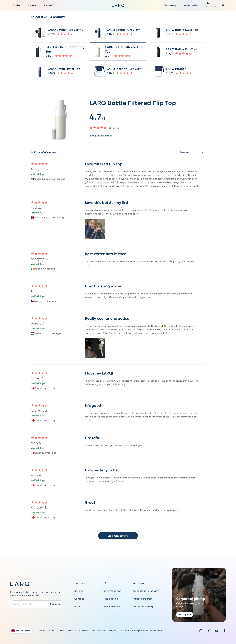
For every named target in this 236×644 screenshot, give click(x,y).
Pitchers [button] (32, 5)
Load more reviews (118, 536)
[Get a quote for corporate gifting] (199, 595)
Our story (80, 583)
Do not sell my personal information (142, 631)
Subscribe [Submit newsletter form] (56, 604)
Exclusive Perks (112, 607)
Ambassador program (145, 591)
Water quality (191, 5)
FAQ (106, 583)
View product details (101, 136)
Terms (61, 631)
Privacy (72, 631)
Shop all (48, 5)
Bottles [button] (16, 5)
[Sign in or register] (214, 5)
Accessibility (99, 631)
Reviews (79, 591)
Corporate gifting (143, 607)
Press (77, 607)
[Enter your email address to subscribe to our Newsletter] (37, 604)
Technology (170, 5)
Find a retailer (111, 599)
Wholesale (139, 583)
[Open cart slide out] (223, 5)
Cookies (84, 631)
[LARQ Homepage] (118, 5)
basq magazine (112, 591)
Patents (113, 631)
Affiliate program (143, 599)
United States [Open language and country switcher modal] (21, 631)
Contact (79, 599)
